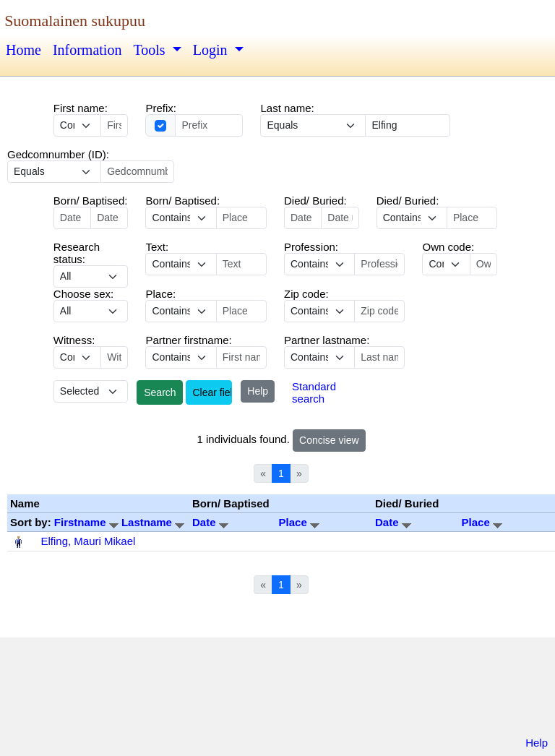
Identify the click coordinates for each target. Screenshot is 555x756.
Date (210, 522)
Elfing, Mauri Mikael (89, 541)
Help (258, 391)
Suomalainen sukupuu (75, 21)
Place (299, 522)
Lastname (153, 522)
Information (87, 50)
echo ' (181, 264)
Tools (151, 50)
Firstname (88, 522)
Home (23, 50)
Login (212, 50)
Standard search (314, 392)
